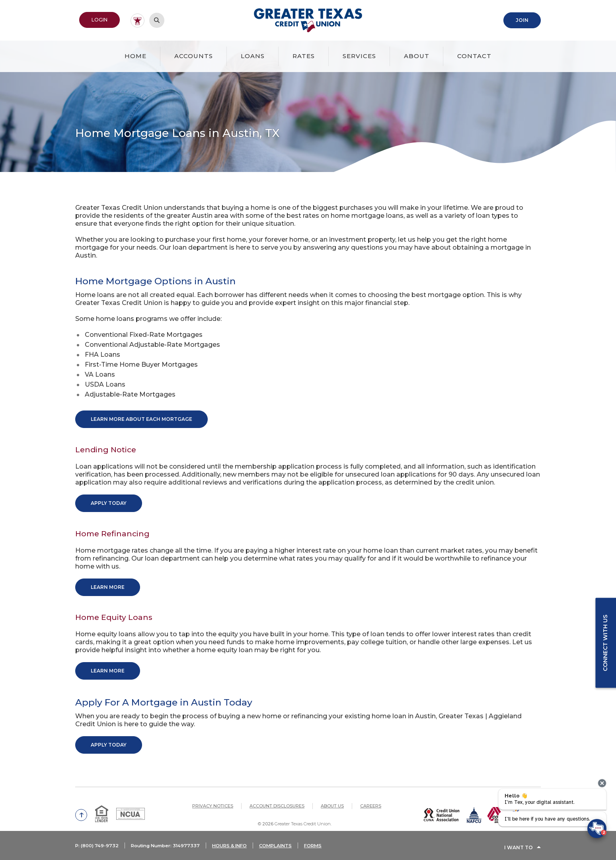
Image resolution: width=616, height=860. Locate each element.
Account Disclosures (277, 799)
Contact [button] (474, 55)
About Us (332, 799)
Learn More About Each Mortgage (141, 418)
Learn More (108, 583)
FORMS (325, 849)
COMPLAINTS (286, 849)
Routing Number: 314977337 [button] (170, 849)
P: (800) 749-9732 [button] (98, 849)
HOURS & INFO (237, 849)
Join (522, 20)
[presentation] (602, 783)
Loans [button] (253, 55)
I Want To (519, 849)
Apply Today (109, 501)
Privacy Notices (213, 799)
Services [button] (359, 55)
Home (135, 55)
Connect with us (604, 643)
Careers (371, 799)
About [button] (417, 55)
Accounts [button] (194, 55)
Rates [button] (304, 55)
